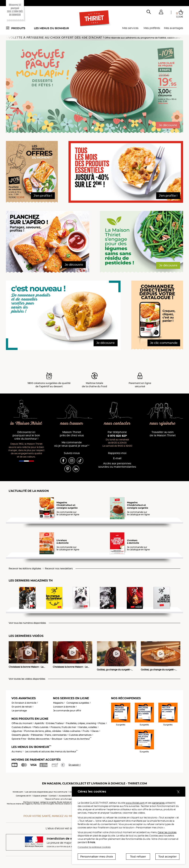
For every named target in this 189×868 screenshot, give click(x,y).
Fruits (86, 731)
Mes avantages (173, 28)
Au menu (17, 751)
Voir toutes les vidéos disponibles (27, 679)
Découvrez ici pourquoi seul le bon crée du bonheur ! (26, 435)
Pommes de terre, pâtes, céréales (43, 731)
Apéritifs (39, 723)
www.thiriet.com (135, 803)
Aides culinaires (72, 731)
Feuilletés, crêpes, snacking (81, 723)
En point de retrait (22, 707)
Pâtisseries (37, 735)
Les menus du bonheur (51, 28)
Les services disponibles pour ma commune (46, 792)
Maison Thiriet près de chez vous (72, 434)
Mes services (130, 28)
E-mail (117, 458)
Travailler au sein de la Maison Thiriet (163, 434)
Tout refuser (138, 857)
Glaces (95, 731)
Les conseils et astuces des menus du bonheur (51, 751)
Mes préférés (152, 28)
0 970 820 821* (117, 436)
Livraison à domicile (64, 707)
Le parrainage (19, 711)
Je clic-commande (164, 343)
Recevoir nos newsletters (59, 569)
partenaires (158, 803)
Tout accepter (167, 857)
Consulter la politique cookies (94, 847)
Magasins (58, 703)
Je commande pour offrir (67, 711)
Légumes (17, 731)
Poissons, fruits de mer (63, 727)
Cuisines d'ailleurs (21, 727)
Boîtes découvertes (39, 739)
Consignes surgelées (78, 703)
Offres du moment (22, 723)
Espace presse (40, 796)
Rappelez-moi (117, 453)
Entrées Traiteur (55, 723)
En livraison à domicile (24, 703)
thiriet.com (18, 792)
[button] (161, 13)
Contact (53, 796)
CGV (71, 792)
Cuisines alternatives (80, 735)
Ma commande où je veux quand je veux (72, 444)
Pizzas (102, 723)
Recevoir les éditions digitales (25, 569)
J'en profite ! (43, 196)
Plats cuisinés (41, 727)
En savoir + (75, 765)
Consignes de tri (24, 796)
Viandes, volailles (88, 727)
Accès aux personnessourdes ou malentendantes (117, 465)
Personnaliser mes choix (97, 857)
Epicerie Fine (19, 739)
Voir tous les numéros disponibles (27, 623)
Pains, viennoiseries (56, 735)
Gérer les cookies (167, 832)
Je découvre (168, 125)
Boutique (57, 739)
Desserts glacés (20, 735)
